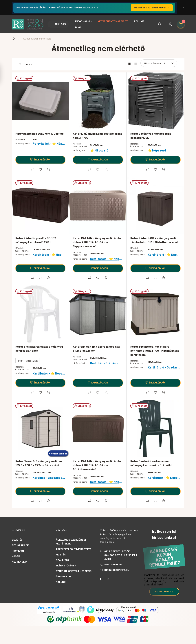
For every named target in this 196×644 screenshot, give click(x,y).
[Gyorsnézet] (49, 169)
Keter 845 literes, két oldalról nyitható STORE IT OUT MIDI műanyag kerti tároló (155, 351)
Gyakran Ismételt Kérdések (74, 571)
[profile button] (170, 24)
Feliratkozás (164, 591)
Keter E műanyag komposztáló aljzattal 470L (151, 135)
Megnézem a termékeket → (152, 8)
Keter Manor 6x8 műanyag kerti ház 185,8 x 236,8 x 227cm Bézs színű (39, 463)
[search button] (160, 24)
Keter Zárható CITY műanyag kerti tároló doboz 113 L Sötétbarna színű (154, 240)
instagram (108, 579)
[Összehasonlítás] (32, 169)
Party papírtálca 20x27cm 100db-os (40, 133)
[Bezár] (184, 8)
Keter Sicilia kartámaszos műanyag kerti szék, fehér (39, 348)
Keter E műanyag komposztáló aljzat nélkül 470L (97, 135)
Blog (78, 27)
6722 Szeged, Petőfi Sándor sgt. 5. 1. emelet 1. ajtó (121, 555)
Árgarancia (64, 576)
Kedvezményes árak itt (113, 21)
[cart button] (181, 24)
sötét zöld (32, 361)
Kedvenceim (19, 562)
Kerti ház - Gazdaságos (49, 478)
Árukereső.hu (49, 612)
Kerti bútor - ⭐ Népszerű (51, 373)
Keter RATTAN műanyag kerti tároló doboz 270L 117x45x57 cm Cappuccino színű (97, 242)
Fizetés (61, 554)
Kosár (16, 556)
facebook (101, 579)
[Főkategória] (13, 39)
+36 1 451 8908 (113, 564)
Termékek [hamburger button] (58, 24)
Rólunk (139, 21)
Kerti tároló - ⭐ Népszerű (51, 254)
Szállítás (62, 560)
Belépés (17, 540)
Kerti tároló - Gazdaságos (166, 367)
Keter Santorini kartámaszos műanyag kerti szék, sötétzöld (151, 463)
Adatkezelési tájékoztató (74, 549)
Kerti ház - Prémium (104, 363)
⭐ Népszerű (99, 150)
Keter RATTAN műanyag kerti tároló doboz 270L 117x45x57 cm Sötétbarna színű (97, 465)
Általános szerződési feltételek (71, 542)
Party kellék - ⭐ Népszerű (51, 143)
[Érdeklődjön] (41, 160)
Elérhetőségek (66, 565)
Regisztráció (21, 545)
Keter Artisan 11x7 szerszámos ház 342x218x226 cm (96, 348)
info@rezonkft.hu (117, 570)
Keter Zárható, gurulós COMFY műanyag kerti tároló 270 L (36, 240)
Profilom (18, 551)
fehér (20, 361)
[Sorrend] (159, 63)
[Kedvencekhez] (40, 169)
